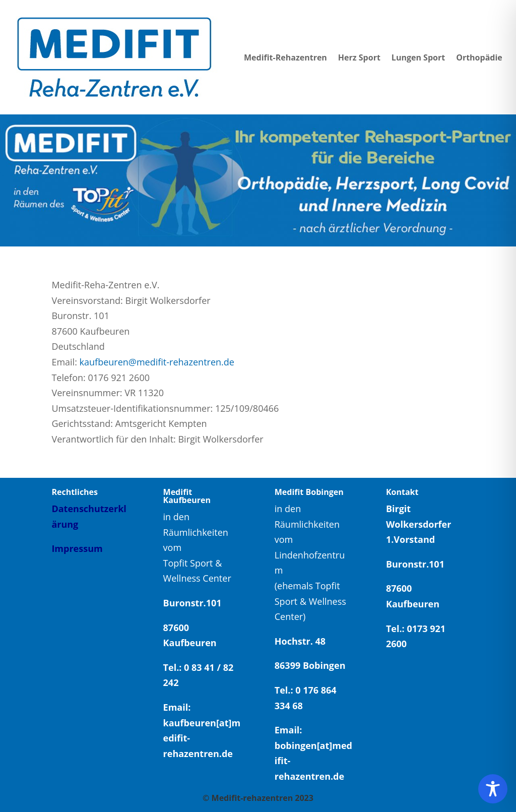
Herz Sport (359, 57)
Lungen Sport (418, 57)
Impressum (77, 548)
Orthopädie (479, 57)
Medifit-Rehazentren (285, 57)
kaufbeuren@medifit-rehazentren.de (157, 362)
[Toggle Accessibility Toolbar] (493, 789)
